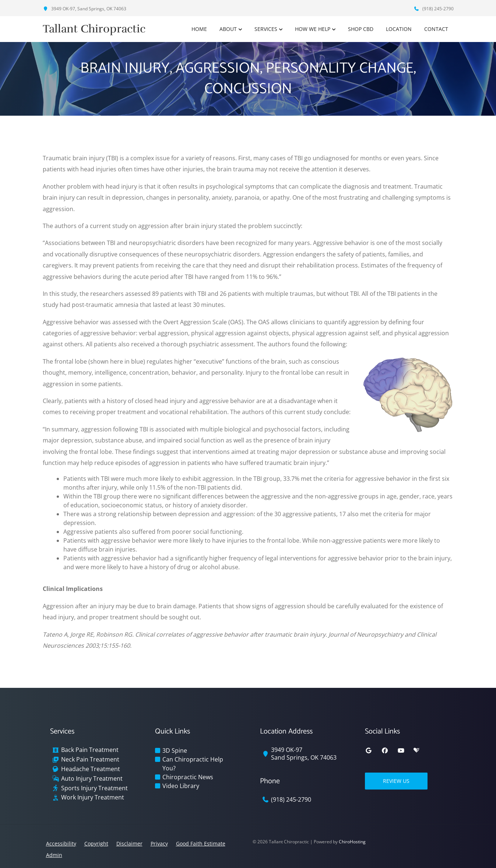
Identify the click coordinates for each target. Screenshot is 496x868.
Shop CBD (361, 29)
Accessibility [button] (61, 843)
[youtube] (401, 750)
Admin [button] (54, 855)
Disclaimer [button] (129, 843)
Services (266, 29)
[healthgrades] (416, 750)
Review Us (396, 781)
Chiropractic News (188, 777)
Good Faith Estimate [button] (201, 843)
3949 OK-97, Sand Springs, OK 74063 (85, 9)
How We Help (313, 29)
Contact (436, 29)
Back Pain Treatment (90, 750)
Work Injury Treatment (93, 797)
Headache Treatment (91, 769)
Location (399, 29)
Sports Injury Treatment (94, 788)
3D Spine (175, 750)
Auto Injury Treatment (92, 779)
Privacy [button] (159, 843)
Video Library (181, 786)
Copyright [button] (96, 843)
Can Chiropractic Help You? (193, 764)
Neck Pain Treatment (90, 759)
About (228, 29)
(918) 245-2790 (434, 9)
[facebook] (385, 750)
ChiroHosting (352, 842)
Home (199, 29)
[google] (369, 750)
